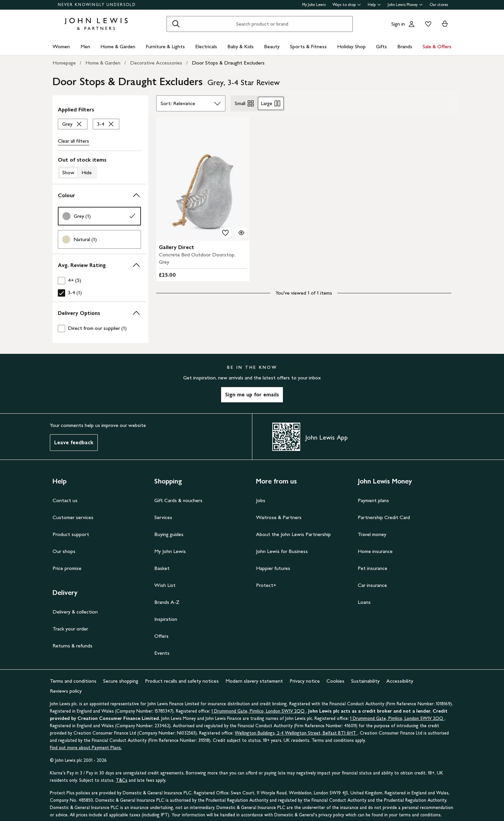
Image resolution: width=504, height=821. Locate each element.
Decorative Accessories (156, 63)
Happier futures (273, 568)
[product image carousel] (203, 179)
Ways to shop (347, 5)
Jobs (261, 500)
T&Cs (122, 780)
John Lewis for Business (282, 551)
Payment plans (373, 500)
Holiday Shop (351, 46)
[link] (99, 216)
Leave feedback (74, 442)
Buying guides (169, 534)
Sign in (398, 24)
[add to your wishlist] (225, 233)
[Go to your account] (412, 24)
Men (85, 46)
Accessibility (400, 681)
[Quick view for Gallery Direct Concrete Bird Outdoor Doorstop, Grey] (241, 233)
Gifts (381, 46)
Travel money (372, 534)
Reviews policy (66, 691)
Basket (162, 568)
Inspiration (166, 619)
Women (61, 46)
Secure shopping (121, 681)
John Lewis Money (405, 5)
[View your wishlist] (427, 24)
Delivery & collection (75, 612)
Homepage (64, 63)
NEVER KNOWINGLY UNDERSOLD (97, 5)
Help (374, 5)
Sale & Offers (437, 46)
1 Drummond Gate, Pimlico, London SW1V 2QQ (259, 711)
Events (162, 653)
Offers (161, 636)
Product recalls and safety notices (182, 681)
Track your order (70, 629)
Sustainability (365, 681)
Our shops (64, 551)
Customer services (73, 517)
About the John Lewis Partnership (293, 534)
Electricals (206, 46)
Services (163, 517)
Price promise (67, 568)
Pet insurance (373, 568)
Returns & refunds (72, 646)
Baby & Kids (241, 46)
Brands (405, 46)
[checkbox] (99, 280)
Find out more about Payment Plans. (86, 748)
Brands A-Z (167, 602)
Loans (364, 602)
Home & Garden (118, 46)
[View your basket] (445, 24)
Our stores (439, 5)
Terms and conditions (73, 681)
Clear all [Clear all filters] (73, 141)
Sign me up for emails (252, 395)
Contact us (65, 500)
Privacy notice (305, 681)
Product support (71, 534)
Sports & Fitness (308, 46)
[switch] (99, 168)
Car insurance (372, 585)
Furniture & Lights (165, 46)
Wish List (165, 585)
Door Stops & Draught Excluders (228, 63)
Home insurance (375, 551)
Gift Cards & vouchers (178, 500)
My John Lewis (314, 5)
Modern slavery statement (254, 681)
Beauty (272, 46)
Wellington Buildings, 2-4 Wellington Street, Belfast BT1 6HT (296, 733)
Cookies (335, 681)
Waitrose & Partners (279, 517)
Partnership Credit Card (384, 517)
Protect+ (266, 585)
